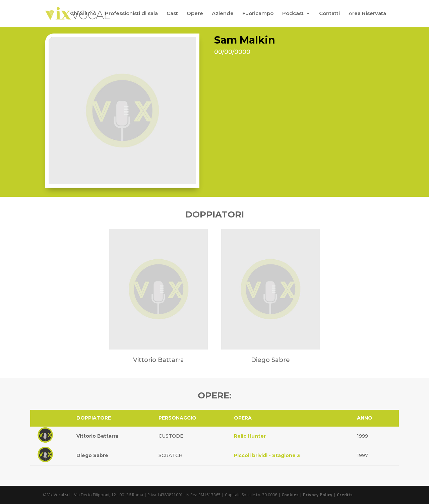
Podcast (293, 14)
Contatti (329, 14)
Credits (345, 495)
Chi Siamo (83, 14)
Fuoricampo (258, 14)
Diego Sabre (92, 455)
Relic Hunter (250, 436)
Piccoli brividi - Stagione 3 (267, 455)
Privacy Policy (318, 495)
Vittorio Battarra (97, 436)
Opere (195, 14)
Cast (172, 14)
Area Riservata (367, 14)
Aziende (223, 14)
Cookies (290, 495)
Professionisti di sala (131, 14)
